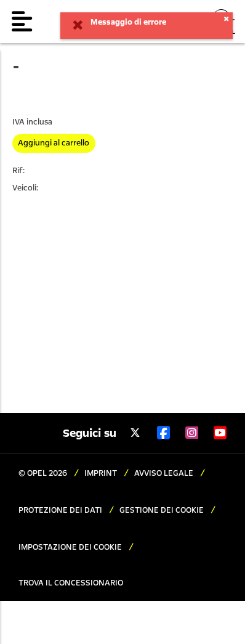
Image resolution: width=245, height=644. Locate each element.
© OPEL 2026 (44, 473)
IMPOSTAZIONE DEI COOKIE (71, 547)
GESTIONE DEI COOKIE (163, 510)
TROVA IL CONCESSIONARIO (71, 583)
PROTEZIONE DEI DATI (61, 510)
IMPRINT (102, 473)
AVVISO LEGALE (165, 473)
